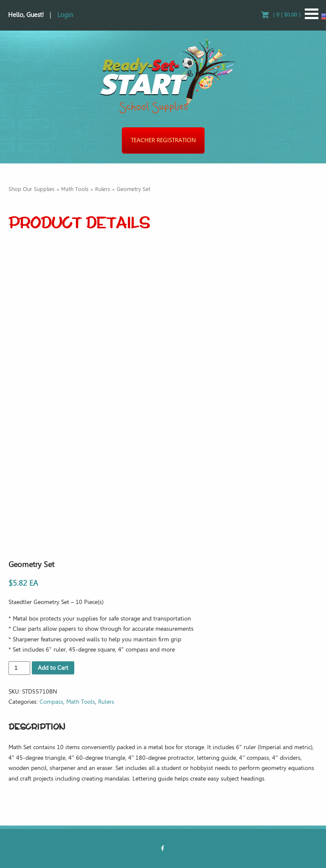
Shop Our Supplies (32, 189)
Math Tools (75, 189)
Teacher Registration (163, 140)
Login (65, 15)
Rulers (103, 189)
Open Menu (312, 14)
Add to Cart (53, 668)
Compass (51, 702)
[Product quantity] (19, 668)
